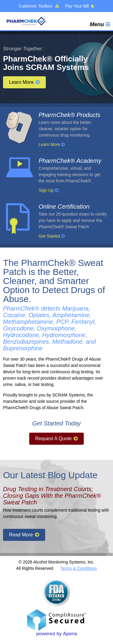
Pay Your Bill (80, 6)
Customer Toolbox (39, 6)
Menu (100, 24)
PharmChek (26, 21)
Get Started (52, 236)
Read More (24, 535)
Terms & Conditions (78, 568)
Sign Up (49, 190)
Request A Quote (56, 439)
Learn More (24, 82)
